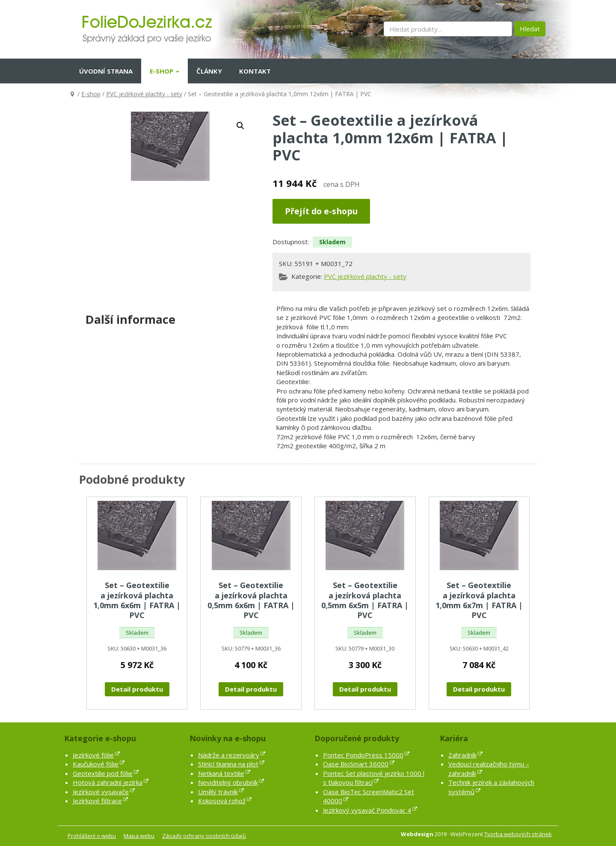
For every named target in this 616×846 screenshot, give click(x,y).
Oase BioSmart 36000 (356, 764)
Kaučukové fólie (96, 764)
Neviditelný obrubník (228, 782)
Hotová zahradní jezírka (108, 782)
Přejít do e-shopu (321, 211)
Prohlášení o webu (92, 836)
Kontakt (255, 71)
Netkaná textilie (221, 773)
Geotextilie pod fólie (103, 773)
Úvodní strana (106, 71)
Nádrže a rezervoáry (229, 755)
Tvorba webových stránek (518, 834)
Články (209, 71)
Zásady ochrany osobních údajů (204, 836)
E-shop (164, 71)
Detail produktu (137, 689)
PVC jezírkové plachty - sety (144, 94)
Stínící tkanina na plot (228, 764)
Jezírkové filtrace (97, 801)
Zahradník (462, 755)
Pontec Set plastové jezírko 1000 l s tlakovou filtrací (374, 778)
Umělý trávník (218, 792)
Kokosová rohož (222, 801)
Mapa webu (139, 836)
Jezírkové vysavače (101, 792)
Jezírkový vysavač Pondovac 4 (367, 810)
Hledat (530, 29)
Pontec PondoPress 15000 (363, 755)
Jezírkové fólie (93, 755)
